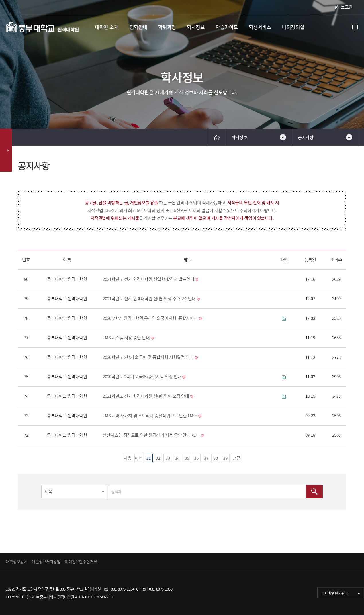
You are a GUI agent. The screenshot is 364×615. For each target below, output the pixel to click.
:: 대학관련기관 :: (335, 593)
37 (205, 457)
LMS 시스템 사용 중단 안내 (126, 338)
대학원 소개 (107, 27)
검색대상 (18, 146)
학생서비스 (260, 27)
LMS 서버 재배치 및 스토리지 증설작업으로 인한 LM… (150, 416)
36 (195, 457)
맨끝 (236, 458)
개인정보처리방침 (46, 561)
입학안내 (138, 27)
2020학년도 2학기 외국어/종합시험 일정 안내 (142, 377)
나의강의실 (293, 27)
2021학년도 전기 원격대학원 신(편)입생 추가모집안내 (149, 299)
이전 (139, 458)
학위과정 (167, 27)
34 (176, 457)
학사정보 (196, 27)
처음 (128, 458)
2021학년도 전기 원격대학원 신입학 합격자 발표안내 (148, 279)
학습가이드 (227, 27)
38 (215, 457)
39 (224, 457)
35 (186, 457)
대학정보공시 (16, 561)
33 (167, 457)
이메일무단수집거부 (81, 561)
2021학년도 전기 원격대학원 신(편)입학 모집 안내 (146, 396)
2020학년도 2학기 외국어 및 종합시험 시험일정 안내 (148, 357)
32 (157, 457)
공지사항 (306, 137)
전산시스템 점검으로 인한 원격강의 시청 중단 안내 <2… (151, 435)
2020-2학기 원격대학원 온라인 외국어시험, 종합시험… (150, 318)
